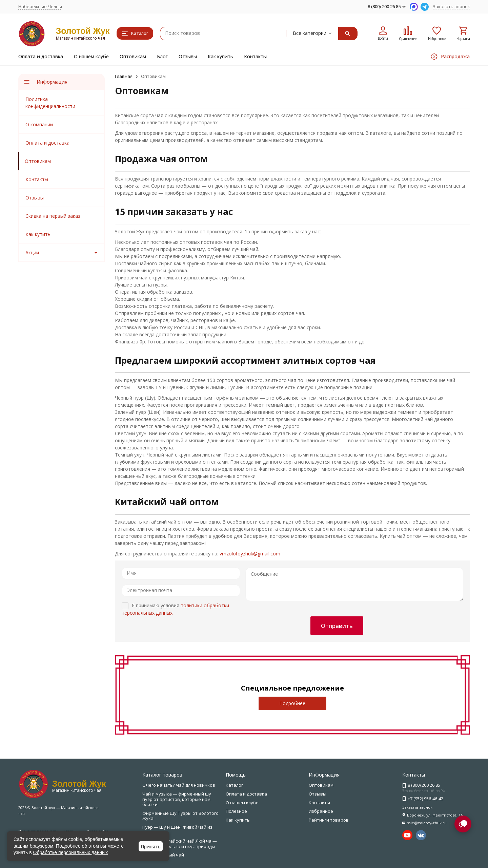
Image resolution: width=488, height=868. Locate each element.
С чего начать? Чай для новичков (179, 785)
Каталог (234, 785)
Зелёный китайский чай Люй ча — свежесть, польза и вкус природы (180, 844)
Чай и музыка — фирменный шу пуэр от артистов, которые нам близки (177, 799)
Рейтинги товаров (329, 820)
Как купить (220, 56)
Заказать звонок (451, 6)
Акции (32, 252)
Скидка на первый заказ (53, 216)
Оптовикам (133, 56)
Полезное (236, 811)
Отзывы (188, 56)
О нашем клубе (91, 56)
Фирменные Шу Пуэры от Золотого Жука (180, 816)
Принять (151, 846)
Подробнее (292, 703)
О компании (39, 124)
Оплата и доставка (41, 56)
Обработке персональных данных (71, 852)
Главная (124, 76)
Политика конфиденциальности (50, 103)
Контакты (255, 56)
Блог (162, 56)
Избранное (321, 811)
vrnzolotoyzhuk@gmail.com (250, 554)
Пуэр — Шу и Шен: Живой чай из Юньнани (177, 830)
